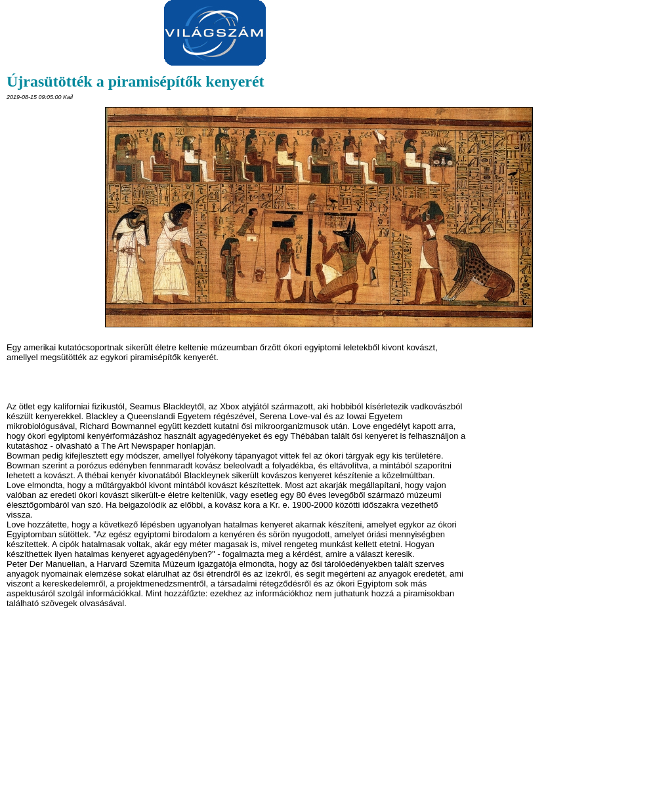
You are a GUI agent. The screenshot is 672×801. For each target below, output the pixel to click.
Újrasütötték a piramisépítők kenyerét (136, 81)
